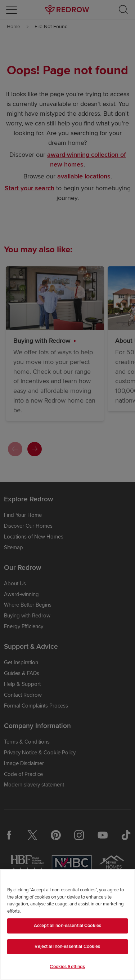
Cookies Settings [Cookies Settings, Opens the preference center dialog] (67, 967)
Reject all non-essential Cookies (67, 946)
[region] (67, 925)
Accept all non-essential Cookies (67, 926)
